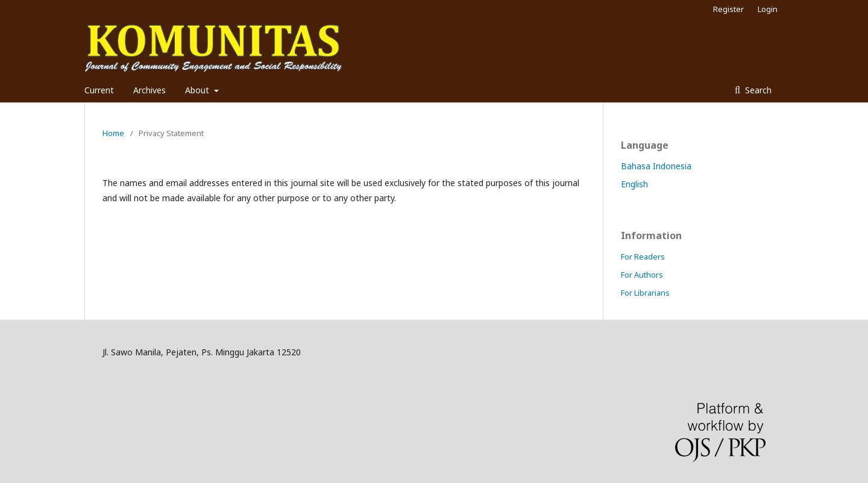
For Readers (643, 257)
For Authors (642, 275)
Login (768, 9)
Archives (149, 90)
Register (728, 9)
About (198, 90)
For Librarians (645, 293)
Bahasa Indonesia (656, 166)
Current (99, 90)
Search (757, 90)
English (634, 184)
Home (113, 133)
